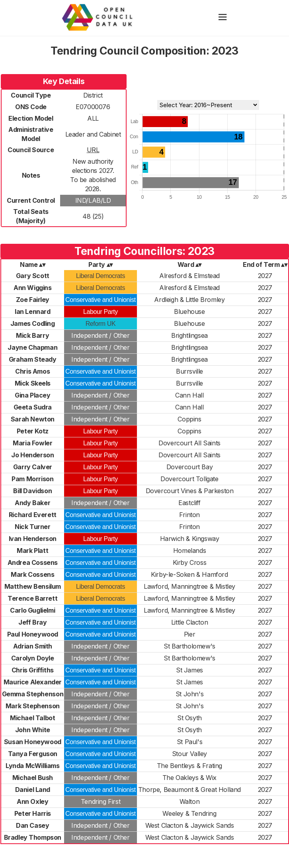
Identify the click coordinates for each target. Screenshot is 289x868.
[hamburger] (223, 18)
